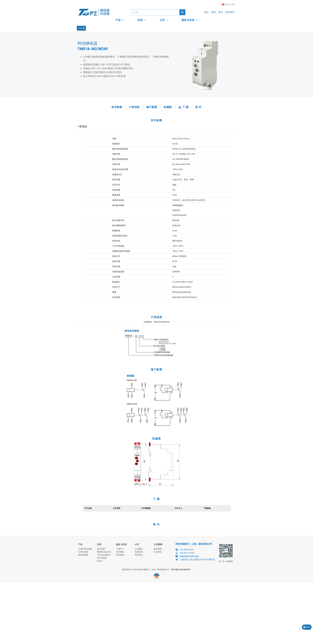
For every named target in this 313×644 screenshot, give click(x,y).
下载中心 (120, 549)
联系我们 (230, 12)
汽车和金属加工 (104, 555)
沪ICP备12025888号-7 (181, 570)
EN (234, 4)
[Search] (182, 12)
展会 (206, 12)
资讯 (221, 12)
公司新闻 (158, 544)
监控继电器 (83, 555)
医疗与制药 (102, 558)
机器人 (100, 561)
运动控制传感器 (85, 549)
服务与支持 (190, 20)
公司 (164, 20)
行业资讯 (158, 552)
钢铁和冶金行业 (104, 552)
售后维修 (120, 555)
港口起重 (101, 549)
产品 (120, 20)
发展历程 (139, 552)
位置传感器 (83, 552)
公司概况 (139, 549)
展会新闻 (158, 549)
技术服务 (120, 552)
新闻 (214, 12)
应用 (142, 20)
